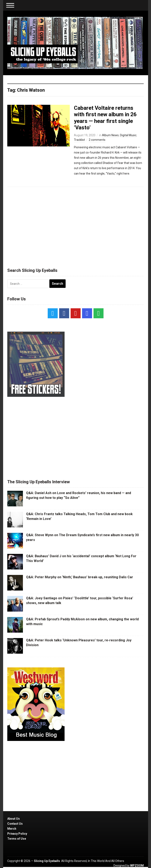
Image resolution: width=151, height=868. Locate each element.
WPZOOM (137, 866)
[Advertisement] (76, 225)
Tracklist (79, 140)
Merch (12, 829)
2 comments (97, 140)
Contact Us (15, 824)
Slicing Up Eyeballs (47, 861)
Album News (110, 135)
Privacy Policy (17, 834)
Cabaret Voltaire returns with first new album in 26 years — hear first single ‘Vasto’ (105, 118)
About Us (14, 819)
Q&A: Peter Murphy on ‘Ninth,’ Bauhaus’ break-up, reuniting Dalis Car (80, 577)
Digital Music (128, 135)
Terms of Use (17, 839)
